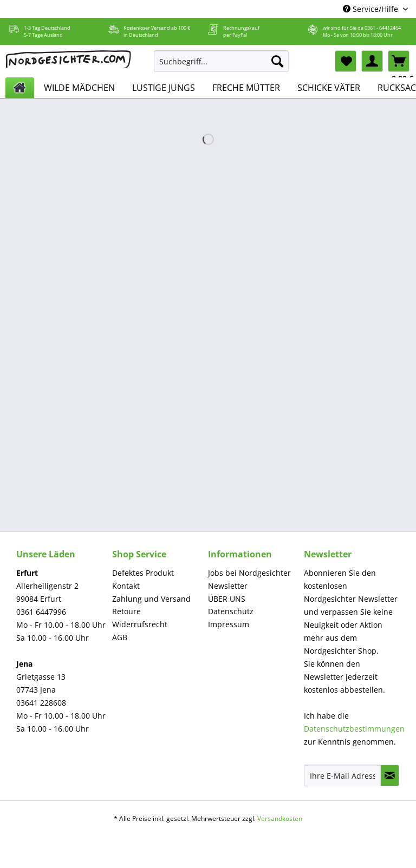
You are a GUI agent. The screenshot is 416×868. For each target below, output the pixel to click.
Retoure (126, 611)
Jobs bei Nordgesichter (249, 573)
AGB (120, 637)
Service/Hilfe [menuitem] (372, 9)
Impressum (229, 624)
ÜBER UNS (227, 599)
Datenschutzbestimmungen (354, 729)
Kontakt (126, 586)
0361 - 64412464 (383, 28)
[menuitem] (222, 66)
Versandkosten (280, 818)
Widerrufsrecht (140, 624)
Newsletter (228, 586)
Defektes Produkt (143, 573)
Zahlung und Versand (151, 599)
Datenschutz (231, 611)
